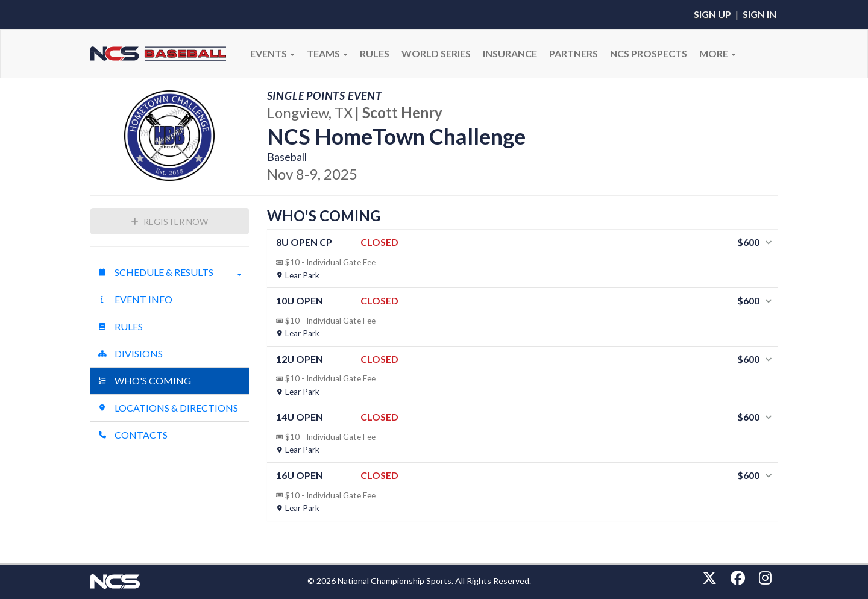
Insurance (510, 53)
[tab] (523, 259)
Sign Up (712, 14)
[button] (523, 259)
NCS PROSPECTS (649, 53)
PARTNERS (574, 53)
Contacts (133, 435)
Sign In (759, 14)
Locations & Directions (168, 408)
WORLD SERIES (436, 53)
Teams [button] (327, 53)
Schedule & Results (170, 272)
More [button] (718, 53)
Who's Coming (144, 381)
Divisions (130, 353)
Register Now (169, 221)
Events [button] (272, 53)
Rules (120, 326)
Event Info (135, 299)
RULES (375, 53)
